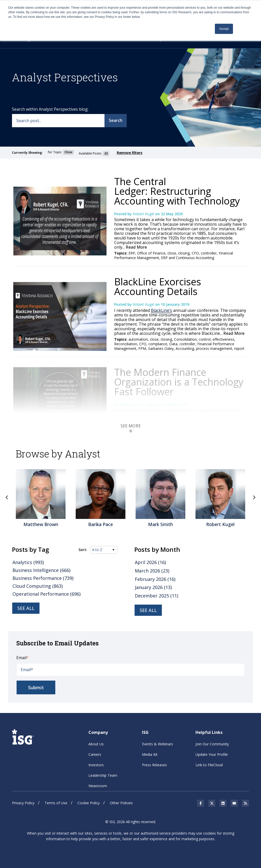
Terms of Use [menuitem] (56, 803)
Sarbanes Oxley (161, 348)
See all (26, 608)
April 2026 (150, 562)
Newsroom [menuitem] (98, 786)
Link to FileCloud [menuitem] (209, 765)
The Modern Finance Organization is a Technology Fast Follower (179, 382)
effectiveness (223, 339)
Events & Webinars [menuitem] (158, 744)
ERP (132, 253)
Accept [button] (224, 29)
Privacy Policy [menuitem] (23, 803)
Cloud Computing (38, 586)
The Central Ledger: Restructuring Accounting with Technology (177, 191)
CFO (195, 253)
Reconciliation (126, 344)
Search (116, 120)
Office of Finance (151, 253)
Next (254, 497)
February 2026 (155, 579)
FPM (142, 348)
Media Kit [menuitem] (150, 754)
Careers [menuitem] (95, 754)
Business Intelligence (41, 570)
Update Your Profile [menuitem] (212, 754)
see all (148, 610)
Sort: (83, 550)
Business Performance (43, 578)
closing (184, 253)
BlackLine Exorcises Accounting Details (158, 286)
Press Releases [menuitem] (154, 765)
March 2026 (152, 571)
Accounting (185, 348)
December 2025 (156, 596)
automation (138, 339)
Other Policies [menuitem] (121, 803)
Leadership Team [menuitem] (103, 775)
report (239, 348)
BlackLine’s (161, 310)
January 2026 (153, 587)
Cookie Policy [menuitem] (89, 803)
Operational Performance (47, 594)
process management (214, 348)
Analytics (28, 562)
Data (173, 344)
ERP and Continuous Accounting (188, 258)
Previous (7, 497)
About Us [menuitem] (96, 744)
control (205, 339)
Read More (136, 247)
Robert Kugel (144, 214)
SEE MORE (131, 428)
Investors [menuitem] (96, 765)
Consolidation (185, 339)
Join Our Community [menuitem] (212, 744)
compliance (158, 344)
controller (209, 253)
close (172, 253)
